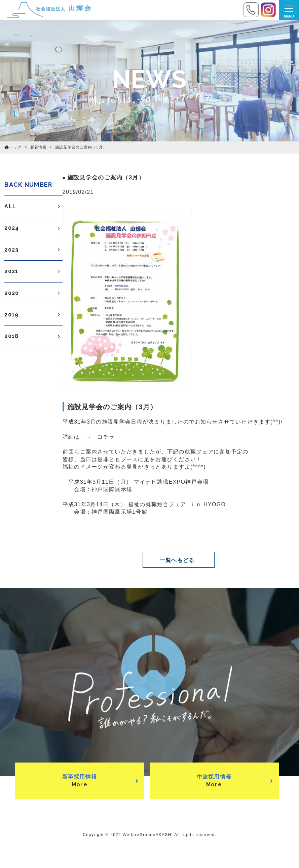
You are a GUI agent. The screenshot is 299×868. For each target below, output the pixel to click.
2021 (33, 271)
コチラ (106, 437)
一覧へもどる (177, 560)
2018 (33, 336)
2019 (33, 315)
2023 (33, 250)
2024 (33, 228)
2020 (33, 293)
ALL (33, 207)
